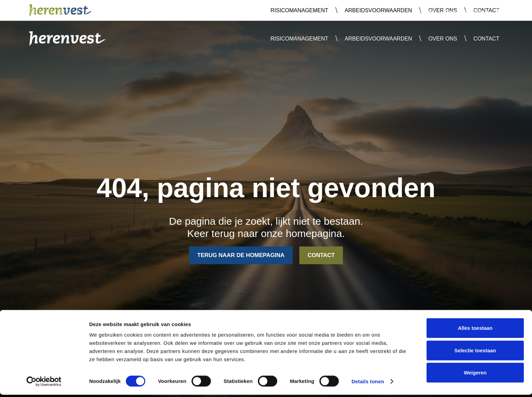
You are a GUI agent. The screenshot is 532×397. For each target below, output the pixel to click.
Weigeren (475, 375)
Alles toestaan (475, 330)
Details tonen (368, 384)
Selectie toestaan (475, 353)
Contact (486, 39)
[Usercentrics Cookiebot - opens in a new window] (44, 384)
